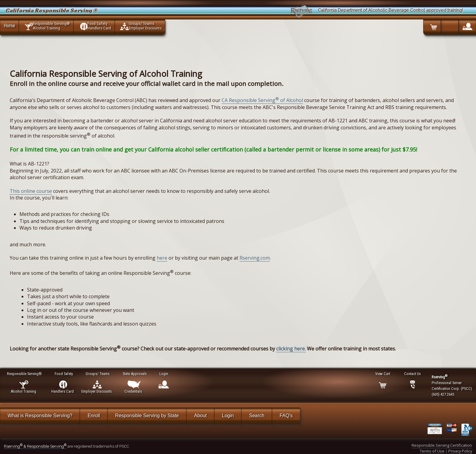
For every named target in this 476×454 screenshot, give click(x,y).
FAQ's (286, 416)
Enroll (94, 416)
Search (257, 416)
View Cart (383, 374)
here (162, 258)
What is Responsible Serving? (40, 416)
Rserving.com (255, 258)
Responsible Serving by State (147, 416)
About (200, 416)
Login (228, 416)
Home (9, 26)
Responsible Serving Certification (442, 445)
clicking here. (291, 349)
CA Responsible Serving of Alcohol (262, 100)
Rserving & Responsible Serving (35, 446)
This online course (31, 191)
